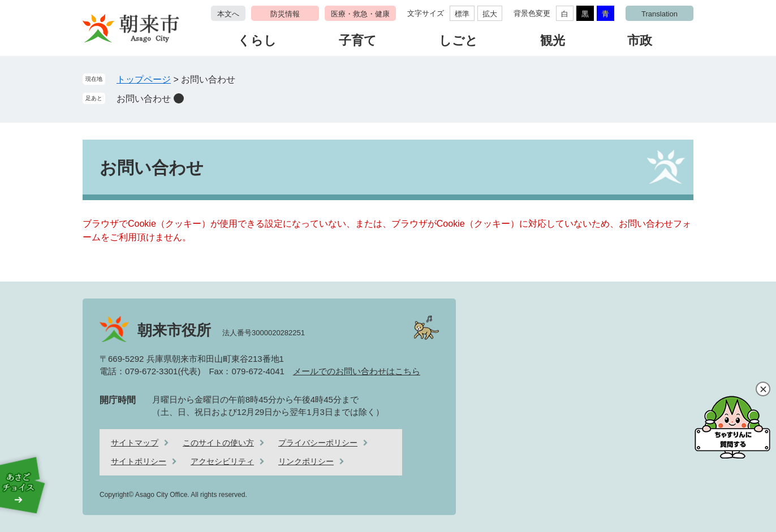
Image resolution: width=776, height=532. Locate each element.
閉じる (763, 389)
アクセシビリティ (222, 461)
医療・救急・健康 (360, 14)
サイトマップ (135, 443)
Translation (659, 14)
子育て (358, 40)
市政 (640, 40)
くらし (257, 40)
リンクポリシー (306, 461)
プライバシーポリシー (318, 443)
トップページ (144, 79)
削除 (179, 98)
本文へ (228, 14)
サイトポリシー (139, 461)
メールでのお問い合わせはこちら (357, 371)
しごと (458, 40)
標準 (462, 14)
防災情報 (285, 14)
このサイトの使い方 (218, 443)
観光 (553, 40)
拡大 (490, 14)
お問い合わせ (144, 99)
